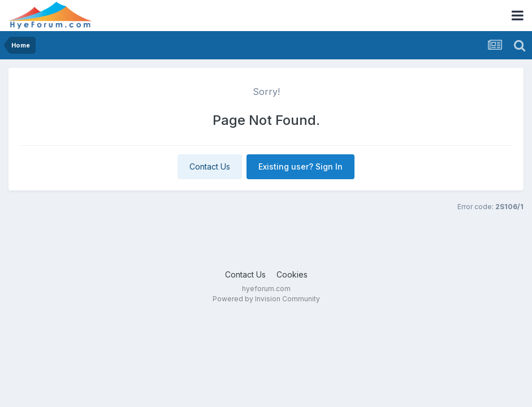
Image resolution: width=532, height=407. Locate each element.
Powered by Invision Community (266, 299)
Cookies (292, 274)
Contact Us (210, 166)
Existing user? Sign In (300, 166)
